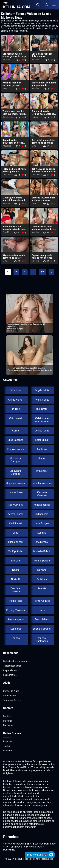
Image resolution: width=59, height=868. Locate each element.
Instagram (8, 751)
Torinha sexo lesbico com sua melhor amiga (15, 113)
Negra (15, 570)
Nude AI (15, 579)
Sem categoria (15, 619)
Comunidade (9, 696)
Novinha (42, 570)
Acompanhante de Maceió (31, 764)
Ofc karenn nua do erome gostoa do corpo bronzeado (15, 56)
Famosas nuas (16, 449)
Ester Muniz (7, 232)
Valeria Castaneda (42, 640)
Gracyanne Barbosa (15, 472)
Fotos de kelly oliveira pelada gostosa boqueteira (14, 171)
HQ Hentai (47, 767)
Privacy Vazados (15, 610)
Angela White (42, 390)
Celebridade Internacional (42, 420)
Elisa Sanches (15, 440)
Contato (7, 716)
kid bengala (42, 514)
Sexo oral (16, 629)
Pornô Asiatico (42, 601)
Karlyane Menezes (42, 494)
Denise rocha (42, 431)
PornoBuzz (9, 850)
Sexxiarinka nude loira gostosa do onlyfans (43, 142)
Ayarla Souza (42, 400)
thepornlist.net (10, 670)
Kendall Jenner (42, 505)
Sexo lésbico (8, 117)
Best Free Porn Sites (44, 844)
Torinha (35, 117)
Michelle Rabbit (42, 551)
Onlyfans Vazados (15, 590)
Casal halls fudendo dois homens (42, 55)
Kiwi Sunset (15, 523)
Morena (16, 561)
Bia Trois (16, 409)
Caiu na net (16, 418)
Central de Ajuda (11, 691)
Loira (34, 146)
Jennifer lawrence (42, 483)
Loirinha (42, 533)
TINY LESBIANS (13, 847)
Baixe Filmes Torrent (28, 767)
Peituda (42, 589)
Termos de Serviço (12, 700)
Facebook (8, 741)
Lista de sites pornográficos (17, 661)
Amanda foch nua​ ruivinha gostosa (12, 84)
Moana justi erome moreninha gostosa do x (14, 200)
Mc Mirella (42, 542)
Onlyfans (42, 579)
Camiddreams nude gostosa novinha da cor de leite (44, 229)
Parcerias (8, 721)
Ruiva (5, 88)
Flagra (42, 459)
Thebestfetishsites (12, 666)
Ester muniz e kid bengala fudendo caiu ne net (14, 229)
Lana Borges (42, 523)
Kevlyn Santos (16, 514)
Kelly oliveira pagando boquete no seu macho (44, 170)
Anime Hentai (16, 400)
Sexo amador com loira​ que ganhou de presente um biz (44, 85)
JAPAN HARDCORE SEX (18, 844)
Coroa (15, 431)
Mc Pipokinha (15, 551)
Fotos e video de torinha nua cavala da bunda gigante (43, 114)
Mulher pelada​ (42, 561)
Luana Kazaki (15, 542)
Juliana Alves (16, 492)
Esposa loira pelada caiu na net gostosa (42, 257)
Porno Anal (16, 601)
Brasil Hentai (10, 770)
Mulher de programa (31, 770)
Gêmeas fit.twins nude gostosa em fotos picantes (44, 200)
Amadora (6, 59)
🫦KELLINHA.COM (17, 5)
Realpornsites (10, 675)
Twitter (7, 746)
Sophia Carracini (42, 629)
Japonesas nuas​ (15, 483)
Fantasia (42, 449)
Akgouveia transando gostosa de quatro (14, 257)
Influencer (7, 146)
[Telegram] (51, 855)
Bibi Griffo (42, 409)
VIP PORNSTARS (33, 847)
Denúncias (8, 725)
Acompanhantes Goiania (17, 761)
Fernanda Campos (15, 460)
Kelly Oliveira (8, 175)
